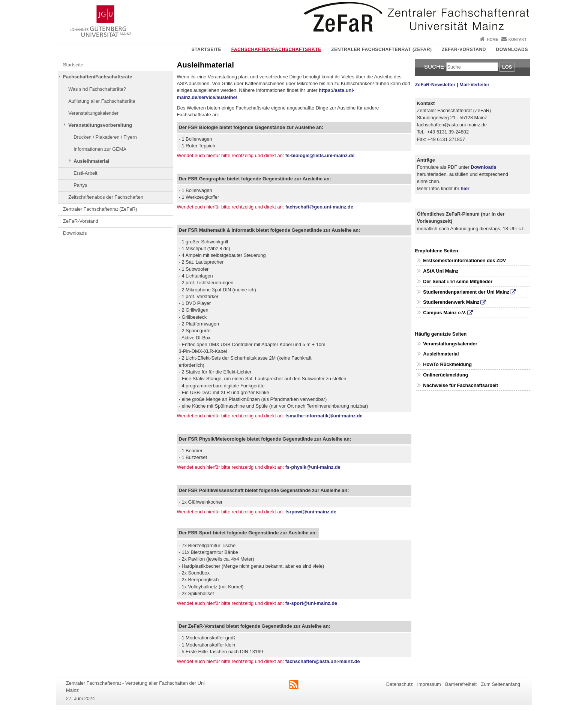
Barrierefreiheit (461, 684)
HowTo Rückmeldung (447, 364)
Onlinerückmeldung (445, 375)
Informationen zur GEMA (100, 149)
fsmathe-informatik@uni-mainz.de (324, 416)
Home (492, 40)
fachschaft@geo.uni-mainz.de (319, 207)
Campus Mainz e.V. (445, 313)
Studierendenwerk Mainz (451, 302)
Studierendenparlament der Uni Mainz (466, 292)
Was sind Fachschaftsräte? (97, 89)
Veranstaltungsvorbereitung (100, 125)
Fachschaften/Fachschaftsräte (276, 49)
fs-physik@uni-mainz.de (313, 467)
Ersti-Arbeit (85, 173)
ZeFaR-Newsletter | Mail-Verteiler (452, 85)
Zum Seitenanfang (500, 684)
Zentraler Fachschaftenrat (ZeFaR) (381, 49)
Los (507, 67)
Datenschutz (400, 684)
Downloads (512, 49)
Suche (434, 67)
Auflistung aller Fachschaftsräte (102, 101)
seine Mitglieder (474, 281)
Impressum (429, 684)
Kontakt (517, 40)
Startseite (206, 49)
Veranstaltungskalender (93, 113)
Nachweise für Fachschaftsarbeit (460, 385)
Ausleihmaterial (91, 161)
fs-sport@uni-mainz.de (310, 603)
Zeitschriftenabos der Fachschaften (106, 197)
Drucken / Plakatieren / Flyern (105, 137)
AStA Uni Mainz (441, 271)
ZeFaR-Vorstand (464, 49)
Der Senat (434, 281)
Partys (80, 185)
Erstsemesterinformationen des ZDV (464, 260)
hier (465, 188)
